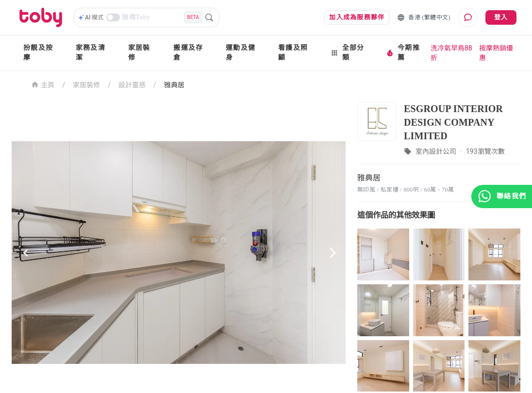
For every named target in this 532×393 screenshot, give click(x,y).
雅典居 (174, 85)
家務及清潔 (91, 53)
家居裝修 (139, 53)
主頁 (43, 84)
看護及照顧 (293, 53)
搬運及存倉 (188, 53)
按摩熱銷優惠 (496, 53)
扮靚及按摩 (38, 53)
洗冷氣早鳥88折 (451, 53)
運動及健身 (241, 53)
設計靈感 (132, 85)
